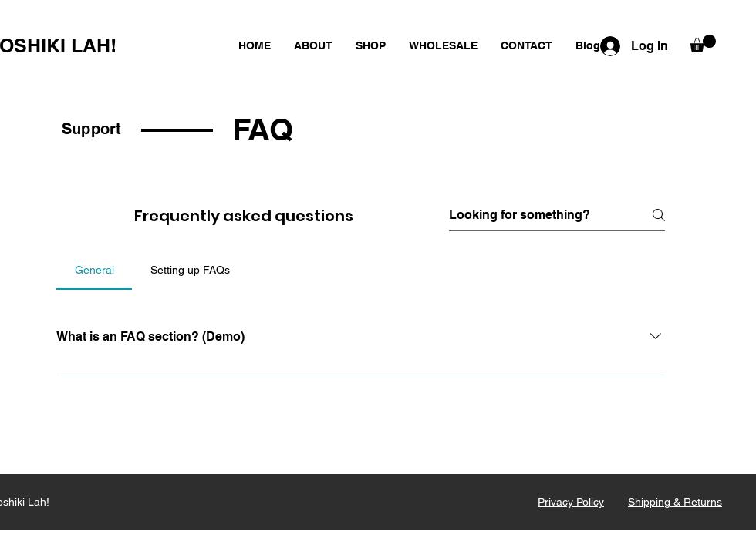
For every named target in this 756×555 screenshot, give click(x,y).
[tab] (94, 270)
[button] (703, 44)
